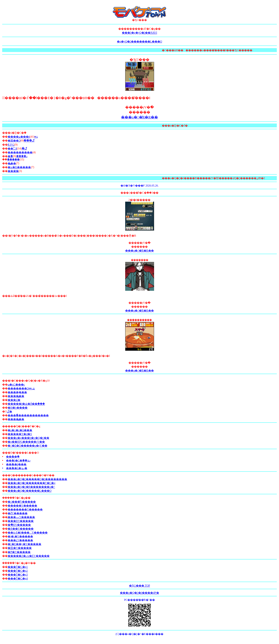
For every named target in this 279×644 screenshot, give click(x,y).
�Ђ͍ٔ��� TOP (139, 586)
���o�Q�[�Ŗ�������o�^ (31, 487)
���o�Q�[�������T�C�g (32, 483)
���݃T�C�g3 (18, 575)
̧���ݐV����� (21, 517)
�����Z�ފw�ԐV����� (29, 556)
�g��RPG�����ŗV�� (26, 442)
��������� (20, 152)
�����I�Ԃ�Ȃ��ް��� (26, 404)
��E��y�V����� (24, 544)
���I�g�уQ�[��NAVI (139, 33)
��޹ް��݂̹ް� (13, 457)
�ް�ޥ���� (18, 156)
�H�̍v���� (18, 408)
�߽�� (12, 163)
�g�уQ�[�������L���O (139, 41)
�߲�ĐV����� (19, 525)
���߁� (14, 400)
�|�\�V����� (20, 536)
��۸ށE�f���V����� (28, 532)
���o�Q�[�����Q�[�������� (37, 479)
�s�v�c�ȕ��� (20, 430)
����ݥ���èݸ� (23, 137)
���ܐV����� (20, 540)
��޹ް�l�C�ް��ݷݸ (18, 460)
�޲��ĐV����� (21, 521)
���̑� (13, 171)
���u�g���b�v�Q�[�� (28, 438)
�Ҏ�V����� (19, 552)
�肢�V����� (20, 548)
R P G (11, 145)
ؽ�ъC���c (16, 384)
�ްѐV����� (18, 513)
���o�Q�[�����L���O (30, 491)
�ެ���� (13, 159)
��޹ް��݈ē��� (16, 464)
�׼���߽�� (16, 396)
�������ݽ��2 (21, 388)
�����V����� (22, 505)
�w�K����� (19, 167)
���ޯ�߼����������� (28, 415)
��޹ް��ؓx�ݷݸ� (17, 468)
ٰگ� (9, 411)
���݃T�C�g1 (18, 567)
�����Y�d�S (20, 434)
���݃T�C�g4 (18, 578)
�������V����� (25, 509)
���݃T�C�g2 (18, 571)
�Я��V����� (21, 529)
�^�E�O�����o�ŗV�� (28, 446)
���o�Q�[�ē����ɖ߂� (139, 593)
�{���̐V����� (22, 502)
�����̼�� (17, 392)
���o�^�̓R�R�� (139, 117)
